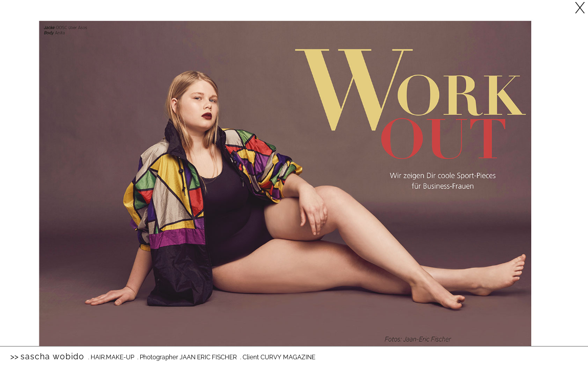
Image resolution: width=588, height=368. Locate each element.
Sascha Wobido (52, 356)
